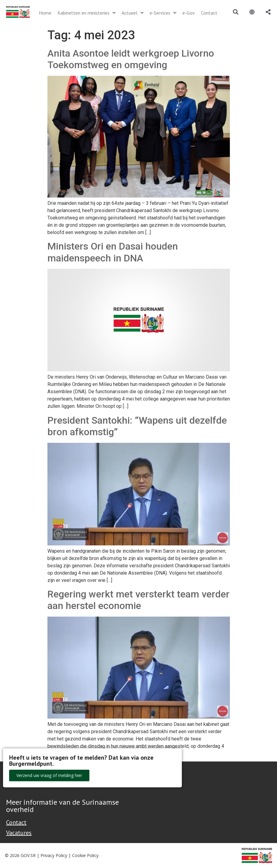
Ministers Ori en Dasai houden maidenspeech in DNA (113, 252)
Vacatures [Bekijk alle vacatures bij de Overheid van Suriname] (19, 833)
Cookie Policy (85, 855)
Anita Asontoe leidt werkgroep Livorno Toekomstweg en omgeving (131, 59)
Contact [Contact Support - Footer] (16, 822)
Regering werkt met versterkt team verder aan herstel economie (138, 600)
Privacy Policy (54, 855)
